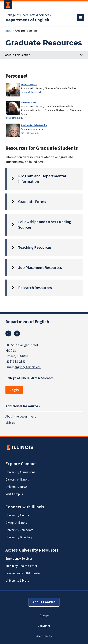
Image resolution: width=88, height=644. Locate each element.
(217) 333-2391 (16, 362)
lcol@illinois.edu (14, 118)
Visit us (10, 423)
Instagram (8, 334)
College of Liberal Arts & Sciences (28, 15)
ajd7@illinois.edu (30, 133)
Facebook (17, 334)
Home (9, 31)
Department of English (27, 20)
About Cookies (44, 602)
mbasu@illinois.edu (31, 92)
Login (14, 390)
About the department (21, 417)
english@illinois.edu (28, 367)
